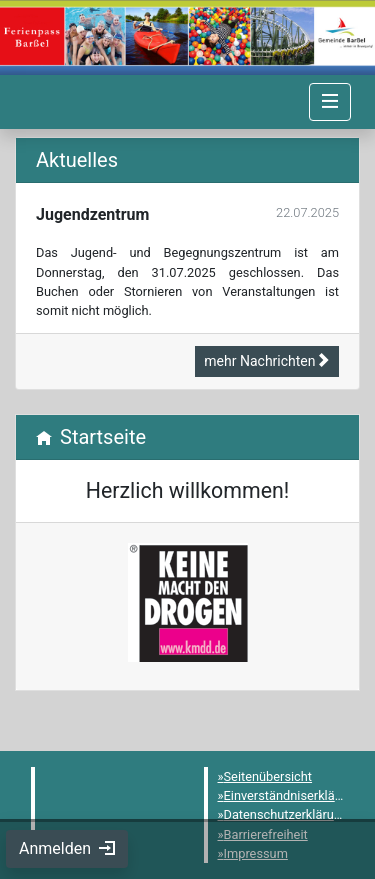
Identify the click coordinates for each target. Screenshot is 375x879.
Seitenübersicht (268, 776)
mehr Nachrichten (267, 361)
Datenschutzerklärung (286, 814)
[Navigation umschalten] (330, 102)
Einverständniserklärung (292, 795)
